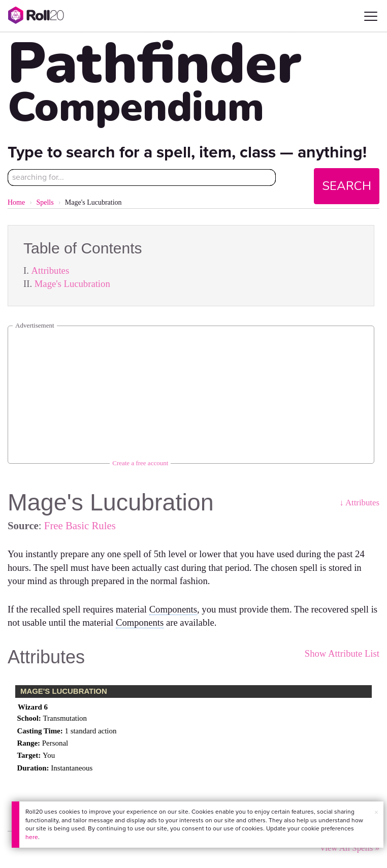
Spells (45, 202)
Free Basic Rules (80, 525)
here (32, 837)
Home (16, 202)
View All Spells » (349, 848)
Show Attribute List (342, 653)
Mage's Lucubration (72, 284)
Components (173, 609)
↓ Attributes (359, 503)
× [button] (376, 812)
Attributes (51, 270)
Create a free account (140, 463)
